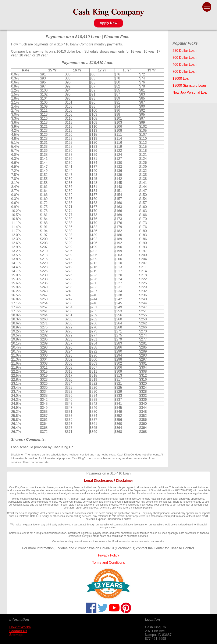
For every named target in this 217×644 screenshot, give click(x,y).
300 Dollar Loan (184, 58)
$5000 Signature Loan (189, 85)
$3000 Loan (182, 79)
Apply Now (109, 23)
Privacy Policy (108, 555)
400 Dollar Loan (184, 65)
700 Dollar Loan (184, 72)
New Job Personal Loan (191, 92)
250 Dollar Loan (184, 51)
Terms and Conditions (109, 563)
